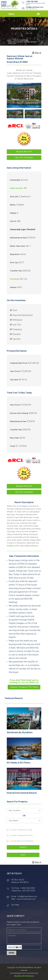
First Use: (14, 263)
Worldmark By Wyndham (20, 733)
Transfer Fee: (16, 271)
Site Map (15, 905)
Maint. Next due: (18, 246)
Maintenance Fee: (18, 421)
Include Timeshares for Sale (21, 830)
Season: (14, 287)
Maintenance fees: (18, 238)
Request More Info (24, 152)
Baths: (13, 205)
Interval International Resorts (22, 793)
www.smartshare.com (26, 899)
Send (12, 953)
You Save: (14, 380)
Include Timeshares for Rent (22, 835)
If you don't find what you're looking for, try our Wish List (24, 681)
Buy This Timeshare (24, 158)
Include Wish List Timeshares (22, 841)
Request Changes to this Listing (24, 687)
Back (37, 53)
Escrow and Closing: (19, 413)
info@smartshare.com (35, 7)
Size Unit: (14, 197)
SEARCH (23, 847)
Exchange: (15, 279)
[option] (15, 114)
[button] (24, 811)
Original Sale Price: (19, 363)
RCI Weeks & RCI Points (19, 763)
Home (9, 40)
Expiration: (15, 254)
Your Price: (15, 371)
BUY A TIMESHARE (21, 40)
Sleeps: (13, 213)
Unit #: (13, 221)
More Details (24, 718)
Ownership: (15, 180)
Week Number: (17, 188)
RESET (23, 855)
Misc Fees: (15, 438)
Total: (13, 446)
